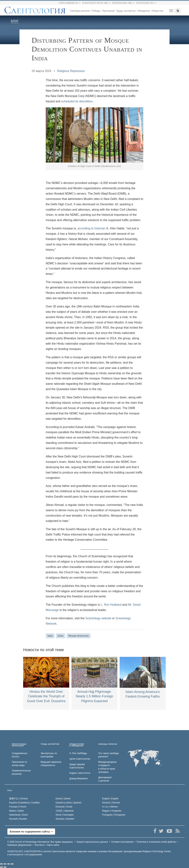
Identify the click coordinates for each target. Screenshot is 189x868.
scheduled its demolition (77, 101)
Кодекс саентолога (80, 773)
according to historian (91, 228)
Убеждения (143, 11)
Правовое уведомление (19, 845)
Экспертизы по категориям (49, 755)
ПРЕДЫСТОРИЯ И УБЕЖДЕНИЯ (77, 745)
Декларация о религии (105, 779)
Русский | (18, 819)
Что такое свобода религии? (108, 755)
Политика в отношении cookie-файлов (156, 842)
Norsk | (65, 815)
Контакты (39, 845)
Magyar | (112, 811)
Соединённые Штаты (20, 755)
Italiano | (17, 811)
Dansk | (63, 799)
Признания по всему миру (20, 764)
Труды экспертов (126, 11)
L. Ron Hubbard (111, 605)
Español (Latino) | (69, 803)
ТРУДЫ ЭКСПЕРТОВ (50, 744)
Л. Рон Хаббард (78, 753)
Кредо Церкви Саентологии (77, 766)
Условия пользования (122, 842)
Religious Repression (71, 71)
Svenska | (65, 819)
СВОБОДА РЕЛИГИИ (108, 744)
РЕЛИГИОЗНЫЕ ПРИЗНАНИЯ (19, 745)
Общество (157, 11)
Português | (114, 815)
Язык (10, 790)
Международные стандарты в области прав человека (107, 767)
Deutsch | (111, 803)
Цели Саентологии (80, 759)
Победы (96, 11)
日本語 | (65, 811)
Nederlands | (19, 815)
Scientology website (98, 618)
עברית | (110, 807)
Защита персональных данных (92, 842)
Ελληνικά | (64, 807)
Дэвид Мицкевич (79, 778)
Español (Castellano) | (25, 803)
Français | (18, 807)
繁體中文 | (19, 799)
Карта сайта (53, 845)
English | (110, 799)
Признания (108, 11)
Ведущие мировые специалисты (51, 764)
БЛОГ (15, 21)
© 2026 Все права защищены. (40, 842)
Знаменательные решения (21, 772)
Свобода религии (80, 11)
